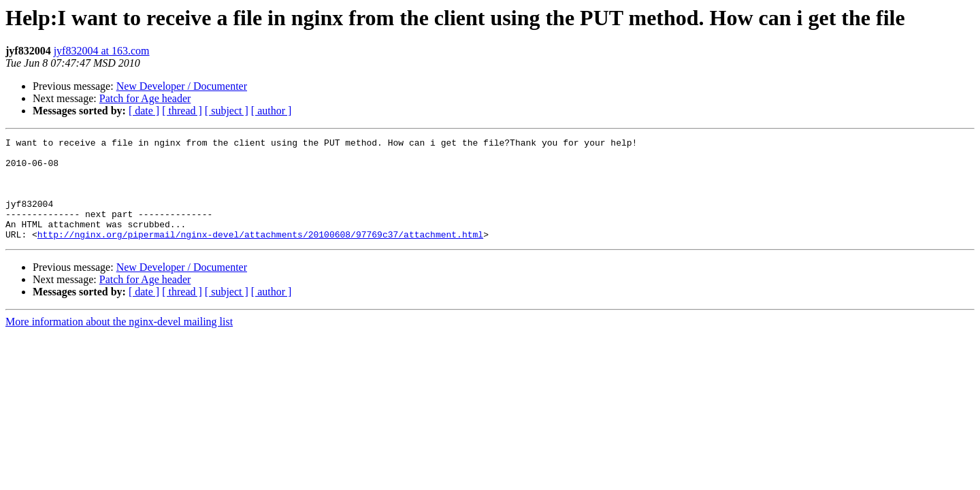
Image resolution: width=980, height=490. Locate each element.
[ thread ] (182, 111)
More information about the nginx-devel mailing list (119, 342)
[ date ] (144, 111)
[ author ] (272, 111)
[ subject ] (227, 111)
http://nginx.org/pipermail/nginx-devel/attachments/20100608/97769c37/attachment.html (260, 255)
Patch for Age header (145, 98)
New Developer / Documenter (182, 86)
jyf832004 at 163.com (102, 51)
